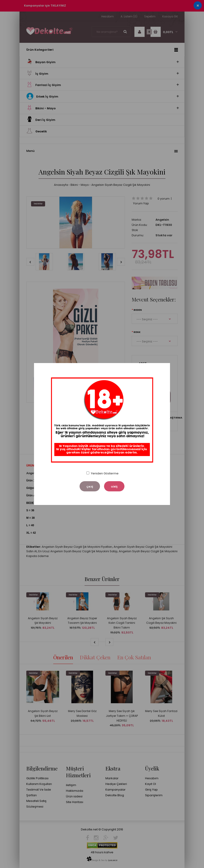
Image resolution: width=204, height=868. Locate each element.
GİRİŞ (114, 487)
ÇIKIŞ (90, 487)
